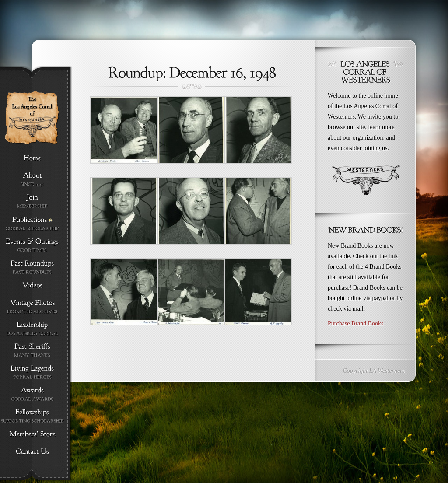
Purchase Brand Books (356, 324)
